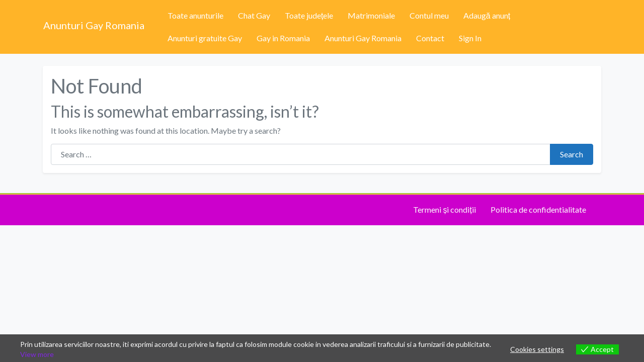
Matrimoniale (371, 15)
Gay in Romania (283, 38)
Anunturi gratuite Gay (205, 38)
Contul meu (429, 15)
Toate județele (309, 15)
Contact (430, 38)
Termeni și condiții (444, 209)
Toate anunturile (195, 15)
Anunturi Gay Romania (94, 25)
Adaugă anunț (487, 15)
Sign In (470, 38)
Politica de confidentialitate (538, 209)
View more (37, 354)
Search (572, 154)
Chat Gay (254, 15)
